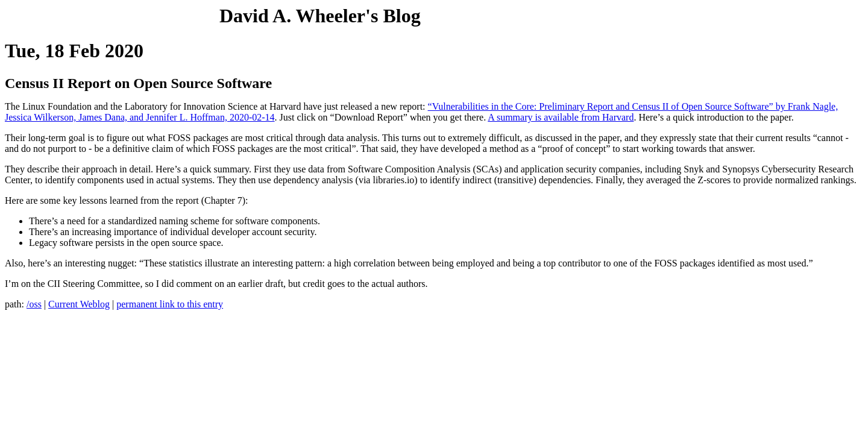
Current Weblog (79, 304)
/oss (34, 304)
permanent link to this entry (170, 304)
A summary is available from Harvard (561, 117)
